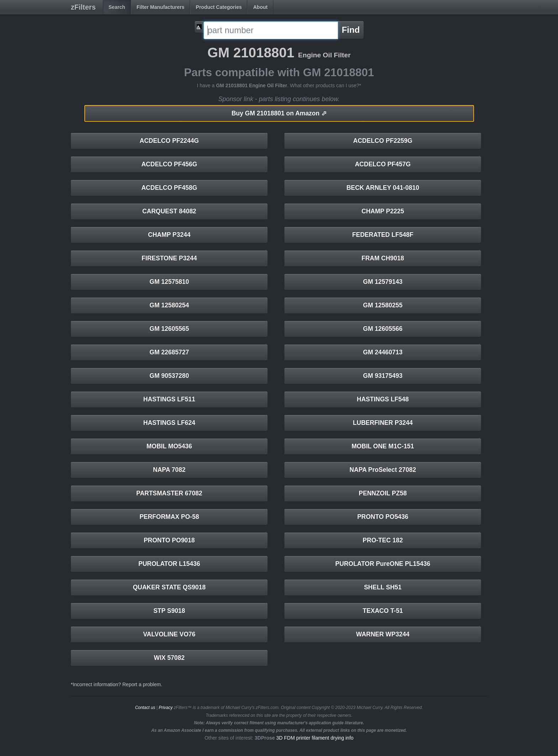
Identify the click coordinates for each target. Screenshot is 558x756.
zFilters (83, 7)
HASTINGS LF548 (383, 399)
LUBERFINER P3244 (383, 423)
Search (117, 7)
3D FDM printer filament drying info (315, 738)
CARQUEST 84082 (169, 211)
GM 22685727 (169, 352)
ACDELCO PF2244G (169, 141)
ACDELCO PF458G (169, 188)
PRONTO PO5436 (383, 517)
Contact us (145, 708)
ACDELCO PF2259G (383, 141)
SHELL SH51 (383, 587)
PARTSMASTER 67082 (169, 493)
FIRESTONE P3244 (169, 258)
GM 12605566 (383, 329)
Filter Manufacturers (161, 7)
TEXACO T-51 (383, 611)
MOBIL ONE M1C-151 (383, 446)
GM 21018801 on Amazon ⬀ (279, 113)
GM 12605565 (169, 329)
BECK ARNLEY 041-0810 (383, 188)
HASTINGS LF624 (169, 423)
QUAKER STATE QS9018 (169, 587)
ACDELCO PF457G (383, 164)
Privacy (166, 708)
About (260, 7)
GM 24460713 (383, 352)
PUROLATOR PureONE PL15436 (383, 564)
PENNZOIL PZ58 (383, 493)
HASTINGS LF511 (169, 399)
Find (351, 30)
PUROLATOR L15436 (169, 564)
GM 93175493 (383, 376)
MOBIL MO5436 (169, 446)
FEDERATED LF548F (383, 235)
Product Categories (219, 7)
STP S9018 (169, 611)
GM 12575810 (169, 282)
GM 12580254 (169, 305)
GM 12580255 (383, 305)
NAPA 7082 (169, 470)
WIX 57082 (169, 658)
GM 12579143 (383, 282)
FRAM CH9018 (383, 258)
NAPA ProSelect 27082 (383, 470)
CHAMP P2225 (383, 211)
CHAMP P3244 (169, 235)
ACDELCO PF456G (169, 164)
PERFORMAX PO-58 (169, 517)
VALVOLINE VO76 (169, 634)
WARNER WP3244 (383, 634)
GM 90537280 (169, 376)
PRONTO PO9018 (169, 540)
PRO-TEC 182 (383, 540)
